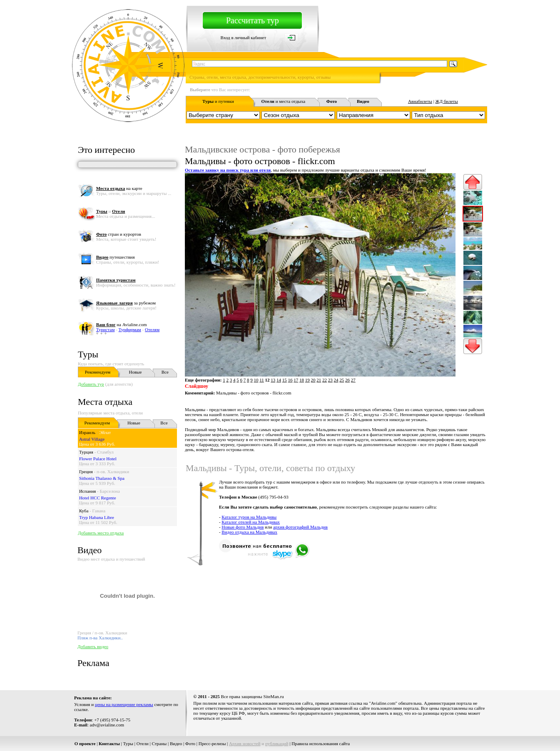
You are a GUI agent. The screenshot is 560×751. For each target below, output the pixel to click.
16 (290, 380)
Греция (86, 472)
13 (273, 380)
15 (285, 380)
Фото (190, 744)
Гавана (99, 511)
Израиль (87, 432)
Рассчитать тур (253, 20)
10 (256, 380)
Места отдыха (105, 402)
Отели (143, 744)
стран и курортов (119, 234)
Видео (176, 744)
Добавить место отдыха (101, 533)
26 (347, 380)
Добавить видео (93, 646)
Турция (86, 452)
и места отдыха (284, 101)
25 (342, 380)
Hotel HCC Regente (98, 498)
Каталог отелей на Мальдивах (251, 522)
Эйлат (105, 432)
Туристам (106, 329)
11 (262, 380)
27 (353, 380)
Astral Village (92, 439)
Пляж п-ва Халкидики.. (100, 638)
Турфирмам (130, 329)
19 (307, 380)
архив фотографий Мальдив (300, 527)
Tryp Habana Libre (97, 517)
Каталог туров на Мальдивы (249, 517)
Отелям (152, 329)
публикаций (277, 744)
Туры (88, 354)
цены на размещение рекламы (124, 704)
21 (319, 380)
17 (296, 380)
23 (330, 380)
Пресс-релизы (212, 744)
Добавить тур (91, 384)
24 (336, 380)
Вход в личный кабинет (244, 37)
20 (313, 380)
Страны (159, 744)
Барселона (110, 491)
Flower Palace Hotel (98, 459)
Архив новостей (245, 744)
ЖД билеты (447, 101)
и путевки (218, 101)
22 (325, 380)
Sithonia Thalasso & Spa (102, 478)
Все (165, 372)
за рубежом (126, 303)
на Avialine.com (122, 324)
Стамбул (105, 452)
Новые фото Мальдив (243, 527)
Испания (87, 491)
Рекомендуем (98, 372)
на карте (119, 188)
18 (302, 380)
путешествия (116, 257)
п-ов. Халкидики (113, 472)
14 (279, 380)
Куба (84, 511)
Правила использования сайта (321, 744)
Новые (135, 372)
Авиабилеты (420, 101)
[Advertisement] (336, 595)
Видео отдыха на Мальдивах (249, 532)
